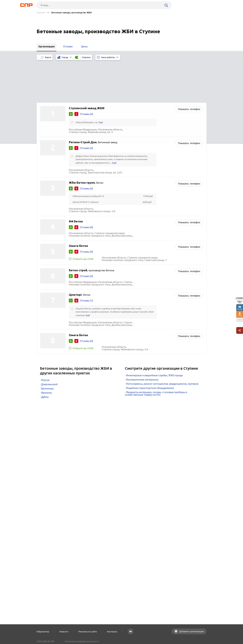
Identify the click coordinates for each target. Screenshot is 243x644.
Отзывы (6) (86, 74)
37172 (240, 316)
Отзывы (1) (86, 261)
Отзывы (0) (86, 188)
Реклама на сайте (88, 632)
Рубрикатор (43, 632)
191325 (240, 309)
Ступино (41, 13)
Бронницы (47, 349)
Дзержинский (49, 345)
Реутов (45, 340)
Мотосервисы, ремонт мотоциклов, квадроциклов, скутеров (162, 344)
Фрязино (47, 353)
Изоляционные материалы (142, 340)
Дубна (45, 357)
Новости (64, 632)
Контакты (112, 632)
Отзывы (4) (86, 108)
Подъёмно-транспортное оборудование (150, 348)
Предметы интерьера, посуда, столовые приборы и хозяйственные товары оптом (156, 354)
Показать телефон (189, 70)
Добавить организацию (191, 631)
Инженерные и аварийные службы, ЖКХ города (154, 336)
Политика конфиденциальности (82, 641)
